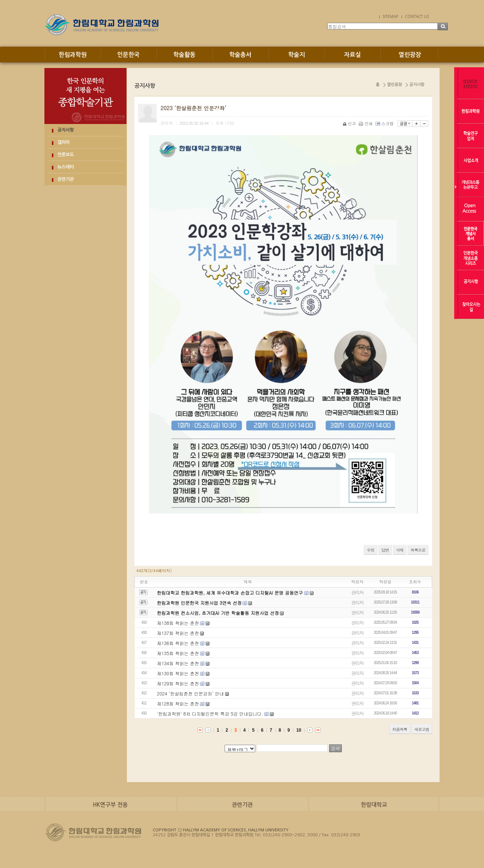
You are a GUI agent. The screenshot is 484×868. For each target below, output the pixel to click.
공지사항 (66, 130)
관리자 (357, 592)
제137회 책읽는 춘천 (178, 633)
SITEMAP (390, 16)
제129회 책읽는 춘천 (178, 683)
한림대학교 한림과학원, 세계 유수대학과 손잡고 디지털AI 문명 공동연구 (231, 593)
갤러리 (64, 142)
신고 (350, 123)
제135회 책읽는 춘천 (178, 653)
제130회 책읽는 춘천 (178, 673)
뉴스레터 (66, 167)
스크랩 (385, 123)
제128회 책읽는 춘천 (178, 703)
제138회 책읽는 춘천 (178, 623)
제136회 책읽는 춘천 (178, 643)
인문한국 (128, 55)
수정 (371, 550)
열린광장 (410, 55)
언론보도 (66, 155)
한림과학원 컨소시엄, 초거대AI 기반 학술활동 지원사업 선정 (218, 613)
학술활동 (184, 55)
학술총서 (240, 55)
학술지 (296, 55)
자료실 (352, 55)
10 (299, 730)
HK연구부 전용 (110, 805)
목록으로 (418, 550)
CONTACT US (417, 16)
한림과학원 (73, 55)
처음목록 (400, 729)
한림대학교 (374, 805)
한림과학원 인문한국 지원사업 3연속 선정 (199, 603)
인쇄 (366, 123)
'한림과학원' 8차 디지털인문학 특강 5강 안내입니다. (210, 714)
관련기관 (66, 179)
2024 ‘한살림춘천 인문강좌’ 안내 (191, 693)
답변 (385, 550)
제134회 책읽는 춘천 (178, 663)
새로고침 (422, 729)
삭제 (400, 550)
